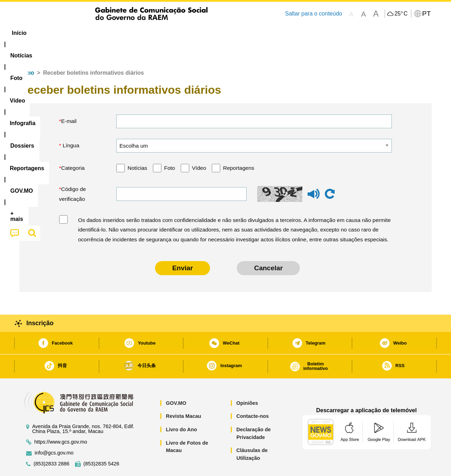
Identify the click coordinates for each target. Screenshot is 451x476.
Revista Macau (184, 395)
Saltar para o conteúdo (314, 14)
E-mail (69, 100)
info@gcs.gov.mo (54, 431)
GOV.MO (176, 382)
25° (401, 14)
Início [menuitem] (33, 33)
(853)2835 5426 (101, 442)
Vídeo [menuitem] (127, 33)
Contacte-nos (253, 395)
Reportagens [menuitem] (242, 33)
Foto (170, 146)
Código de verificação (73, 172)
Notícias (137, 146)
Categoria (73, 146)
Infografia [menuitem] (161, 33)
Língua (70, 124)
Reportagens (239, 146)
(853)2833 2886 (51, 442)
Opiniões (247, 382)
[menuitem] (67, 33)
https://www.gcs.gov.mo (61, 421)
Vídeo (199, 146)
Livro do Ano (181, 408)
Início (27, 51)
